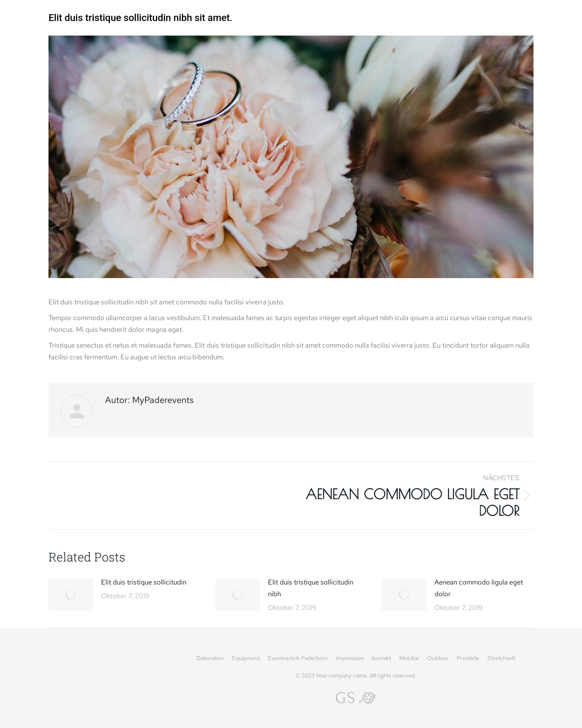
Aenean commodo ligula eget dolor (479, 588)
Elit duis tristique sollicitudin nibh (311, 588)
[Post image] (71, 595)
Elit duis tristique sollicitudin (144, 582)
